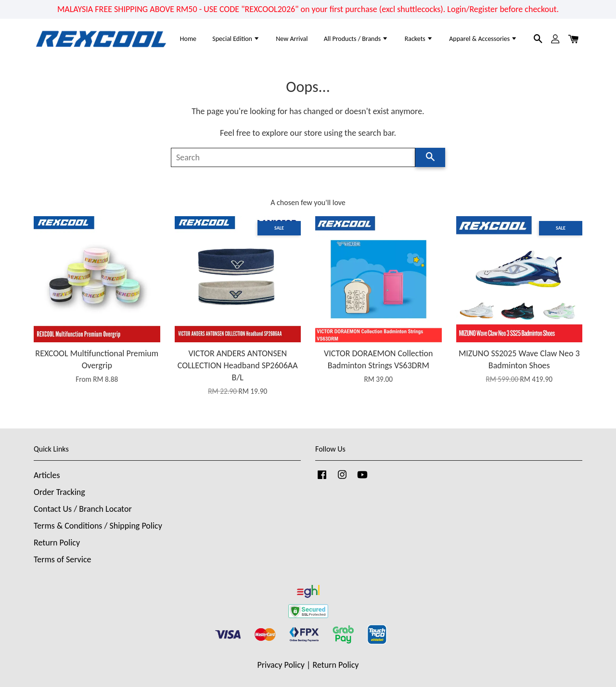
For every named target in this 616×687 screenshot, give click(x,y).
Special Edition (236, 39)
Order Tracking (59, 492)
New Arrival (292, 39)
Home (188, 39)
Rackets (419, 39)
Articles (47, 475)
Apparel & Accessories (483, 39)
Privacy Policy (281, 665)
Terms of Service (62, 559)
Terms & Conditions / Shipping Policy (98, 526)
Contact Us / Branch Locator (83, 509)
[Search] (293, 157)
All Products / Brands (356, 39)
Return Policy (57, 543)
